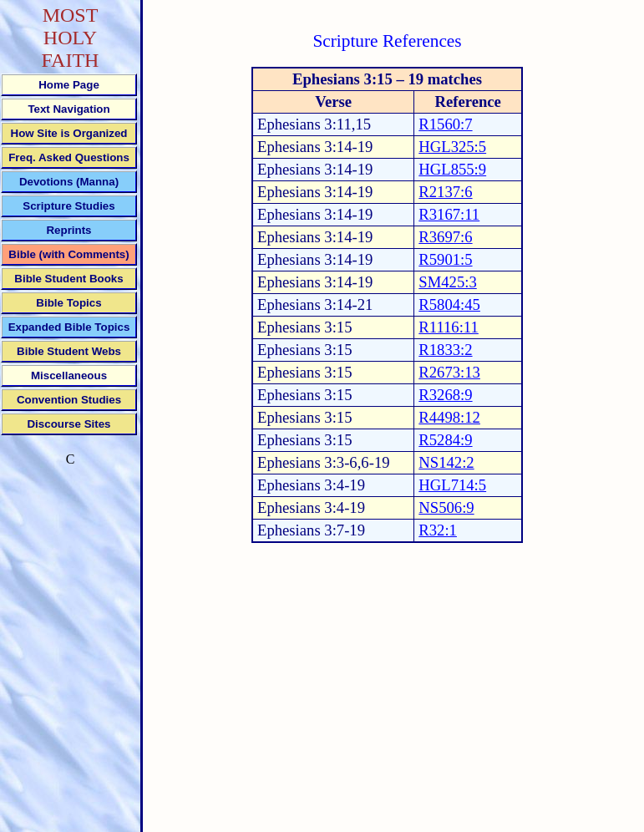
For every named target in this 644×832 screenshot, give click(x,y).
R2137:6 (445, 192)
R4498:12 (449, 417)
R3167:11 (449, 214)
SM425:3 (447, 282)
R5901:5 (445, 259)
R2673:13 (449, 372)
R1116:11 (449, 327)
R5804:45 (449, 304)
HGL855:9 (452, 169)
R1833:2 (445, 350)
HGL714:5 (452, 485)
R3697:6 (445, 237)
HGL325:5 (452, 147)
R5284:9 (445, 440)
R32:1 (438, 530)
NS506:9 (446, 507)
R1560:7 (445, 124)
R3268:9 (445, 395)
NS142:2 (446, 462)
